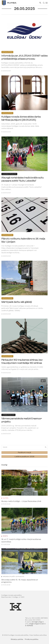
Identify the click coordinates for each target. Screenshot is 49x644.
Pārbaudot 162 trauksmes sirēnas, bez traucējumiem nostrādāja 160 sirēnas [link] (22, 361)
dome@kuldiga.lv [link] (38, 622)
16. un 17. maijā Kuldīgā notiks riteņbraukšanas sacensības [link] (21, 540)
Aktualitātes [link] (7, 52)
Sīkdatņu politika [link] (17, 639)
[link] (19, 3)
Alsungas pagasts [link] (9, 174)
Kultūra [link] (6, 498)
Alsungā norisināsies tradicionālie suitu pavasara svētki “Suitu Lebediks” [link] (23, 179)
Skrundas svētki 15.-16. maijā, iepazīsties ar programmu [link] (20, 581)
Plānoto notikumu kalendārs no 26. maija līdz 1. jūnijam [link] (23, 240)
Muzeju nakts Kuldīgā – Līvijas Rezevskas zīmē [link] (21, 501)
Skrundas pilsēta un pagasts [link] (13, 577)
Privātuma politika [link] (31, 639)
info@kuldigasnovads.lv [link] (37, 624)
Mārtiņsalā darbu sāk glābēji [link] (17, 302)
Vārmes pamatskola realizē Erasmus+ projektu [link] (22, 420)
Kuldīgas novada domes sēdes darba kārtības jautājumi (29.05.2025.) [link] (21, 118)
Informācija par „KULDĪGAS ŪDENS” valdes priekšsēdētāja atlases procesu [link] (24, 57)
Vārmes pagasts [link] (8, 415)
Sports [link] (5, 536)
